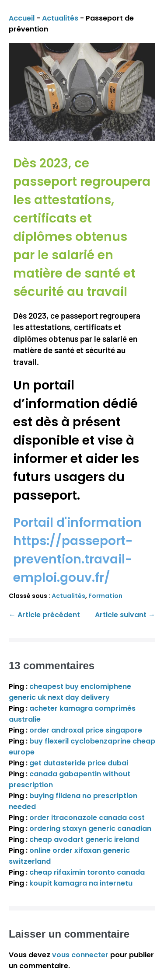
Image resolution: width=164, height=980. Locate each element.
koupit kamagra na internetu (81, 883)
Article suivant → (125, 615)
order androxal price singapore (86, 730)
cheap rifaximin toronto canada (87, 872)
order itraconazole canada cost (87, 818)
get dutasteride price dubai (79, 763)
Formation (105, 596)
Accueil (22, 18)
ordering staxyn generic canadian (90, 829)
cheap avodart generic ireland (84, 839)
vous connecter (80, 955)
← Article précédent (44, 615)
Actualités (60, 18)
